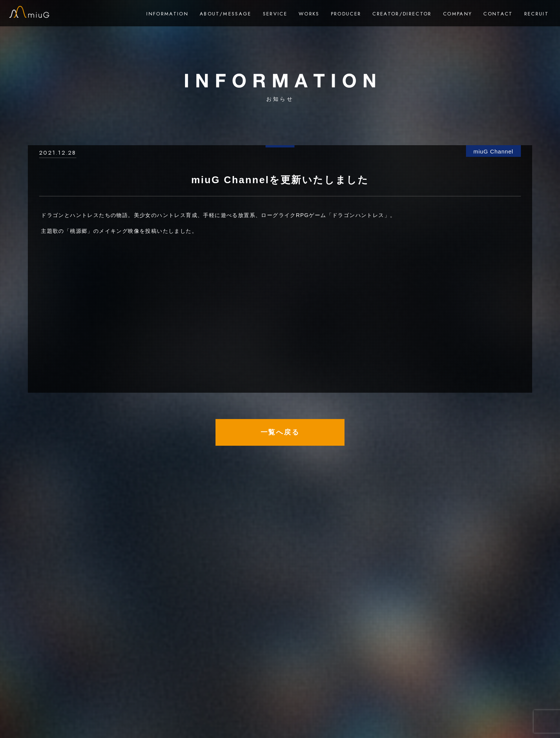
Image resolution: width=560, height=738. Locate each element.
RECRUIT (536, 14)
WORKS (309, 14)
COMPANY (458, 14)
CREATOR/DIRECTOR (402, 14)
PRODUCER (346, 14)
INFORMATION (167, 14)
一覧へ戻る (280, 432)
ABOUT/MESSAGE (225, 14)
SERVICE (275, 14)
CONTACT (498, 14)
